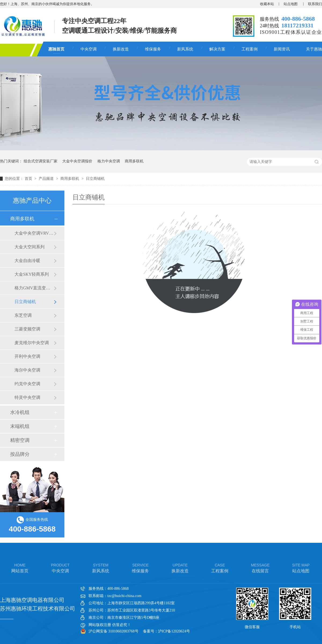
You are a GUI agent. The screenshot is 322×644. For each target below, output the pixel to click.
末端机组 (20, 426)
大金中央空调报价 (77, 161)
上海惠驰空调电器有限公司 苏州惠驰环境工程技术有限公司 (38, 604)
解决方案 (217, 49)
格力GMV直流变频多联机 (34, 288)
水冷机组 (20, 412)
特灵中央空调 (27, 397)
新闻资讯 (282, 49)
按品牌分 (20, 454)
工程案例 (250, 49)
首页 (29, 179)
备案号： (151, 631)
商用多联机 (134, 161)
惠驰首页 (56, 49)
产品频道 (47, 179)
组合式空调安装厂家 (41, 161)
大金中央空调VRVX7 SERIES (34, 233)
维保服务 (153, 49)
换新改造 (121, 49)
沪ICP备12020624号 (174, 631)
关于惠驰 (314, 49)
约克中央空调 (27, 384)
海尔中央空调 (27, 370)
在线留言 (260, 568)
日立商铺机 (95, 179)
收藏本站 (267, 4)
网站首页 (20, 568)
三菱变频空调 (27, 329)
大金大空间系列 (30, 247)
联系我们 (315, 4)
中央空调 (89, 49)
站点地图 (291, 4)
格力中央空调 (109, 161)
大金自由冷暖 (27, 261)
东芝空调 (23, 315)
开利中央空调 (27, 356)
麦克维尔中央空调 (32, 343)
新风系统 (185, 49)
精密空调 (20, 440)
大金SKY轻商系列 (32, 274)
